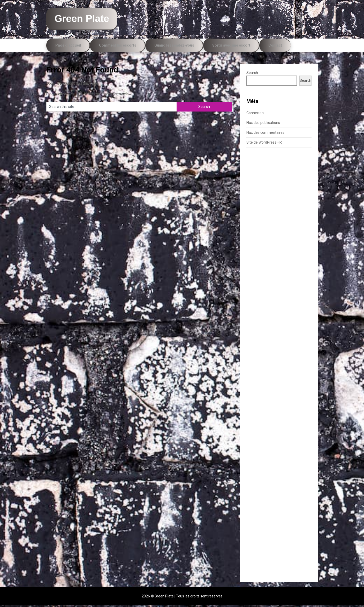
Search (252, 75)
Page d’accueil (68, 47)
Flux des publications (263, 124)
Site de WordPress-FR (264, 144)
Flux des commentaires (265, 134)
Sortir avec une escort (231, 47)
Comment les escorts (118, 47)
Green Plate (86, 20)
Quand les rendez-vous (174, 47)
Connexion (255, 115)
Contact (275, 47)
